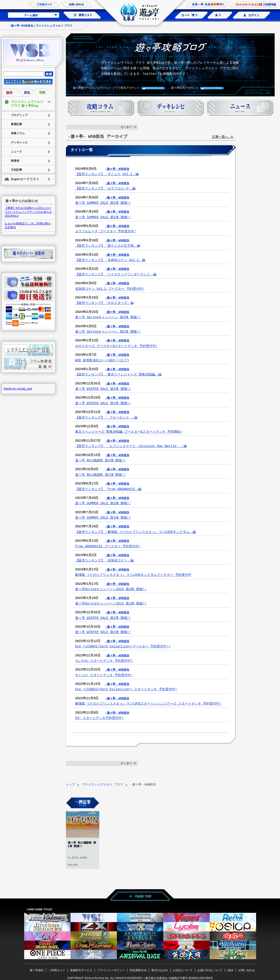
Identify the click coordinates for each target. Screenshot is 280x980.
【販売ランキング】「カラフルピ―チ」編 (105, 188)
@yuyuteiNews (213, 88)
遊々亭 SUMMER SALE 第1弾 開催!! (103, 217)
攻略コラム (18, 133)
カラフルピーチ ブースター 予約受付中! (106, 231)
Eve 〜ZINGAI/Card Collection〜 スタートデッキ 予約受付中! (126, 689)
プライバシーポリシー (111, 970)
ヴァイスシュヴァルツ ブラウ (103, 785)
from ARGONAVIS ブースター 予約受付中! (108, 546)
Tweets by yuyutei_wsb (18, 389)
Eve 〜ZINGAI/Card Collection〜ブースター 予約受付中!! (123, 646)
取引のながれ (160, 970)
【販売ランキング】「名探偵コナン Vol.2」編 (110, 260)
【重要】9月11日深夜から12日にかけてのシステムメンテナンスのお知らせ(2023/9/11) (28, 212)
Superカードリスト (25, 179)
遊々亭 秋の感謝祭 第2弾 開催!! (100, 460)
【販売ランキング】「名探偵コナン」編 (104, 560)
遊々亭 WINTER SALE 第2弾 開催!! (103, 389)
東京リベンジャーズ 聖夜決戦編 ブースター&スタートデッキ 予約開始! (129, 432)
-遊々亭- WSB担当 (117, 169)
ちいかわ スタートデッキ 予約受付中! (104, 661)
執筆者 (15, 161)
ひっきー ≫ (129, 127)
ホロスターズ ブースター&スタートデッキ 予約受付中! (116, 346)
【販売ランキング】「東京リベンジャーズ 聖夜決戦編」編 (118, 374)
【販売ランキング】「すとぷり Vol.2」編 (107, 174)
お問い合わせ (247, 970)
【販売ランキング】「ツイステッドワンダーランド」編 (116, 274)
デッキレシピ (19, 142)
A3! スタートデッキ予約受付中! (100, 718)
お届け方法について (210, 970)
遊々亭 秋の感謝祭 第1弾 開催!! (100, 475)
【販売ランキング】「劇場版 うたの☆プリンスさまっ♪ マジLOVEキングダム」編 (135, 532)
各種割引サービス (81, 970)
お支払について (183, 970)
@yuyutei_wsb (154, 88)
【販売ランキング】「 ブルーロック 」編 (106, 418)
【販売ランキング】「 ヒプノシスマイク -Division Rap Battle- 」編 (131, 446)
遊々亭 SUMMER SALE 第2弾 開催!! (103, 203)
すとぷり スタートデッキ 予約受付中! (104, 675)
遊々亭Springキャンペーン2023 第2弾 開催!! (111, 589)
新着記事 (16, 124)
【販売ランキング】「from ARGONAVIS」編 (108, 489)
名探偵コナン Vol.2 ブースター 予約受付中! (110, 289)
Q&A (230, 970)
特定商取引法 (138, 970)
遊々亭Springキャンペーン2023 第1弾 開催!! (111, 603)
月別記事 (16, 170)
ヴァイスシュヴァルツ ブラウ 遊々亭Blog (27, 104)
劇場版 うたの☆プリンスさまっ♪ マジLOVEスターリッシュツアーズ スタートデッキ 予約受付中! (148, 704)
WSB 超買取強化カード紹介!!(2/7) (102, 360)
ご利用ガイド (57, 970)
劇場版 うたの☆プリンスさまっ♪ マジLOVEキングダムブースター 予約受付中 (133, 575)
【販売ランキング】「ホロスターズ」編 (104, 303)
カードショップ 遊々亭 (140, 13)
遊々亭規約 (37, 970)
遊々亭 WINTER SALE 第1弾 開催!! (103, 403)
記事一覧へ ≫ (223, 137)
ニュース (16, 151)
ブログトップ (19, 115)
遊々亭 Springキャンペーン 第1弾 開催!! (108, 332)
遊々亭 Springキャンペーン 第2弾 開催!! (108, 317)
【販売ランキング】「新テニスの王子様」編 (108, 246)
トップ (70, 785)
